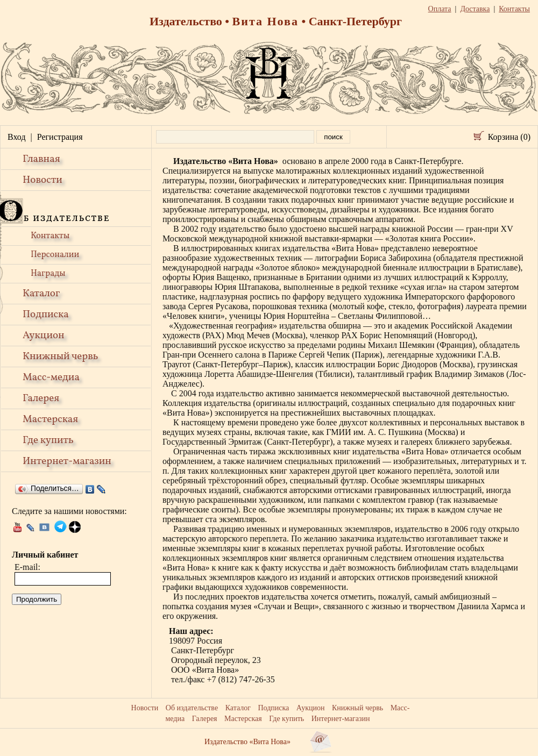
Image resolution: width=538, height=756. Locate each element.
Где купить (48, 440)
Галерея (41, 398)
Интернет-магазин (67, 461)
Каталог (41, 294)
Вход (17, 137)
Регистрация (60, 137)
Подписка (46, 315)
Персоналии (55, 255)
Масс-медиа (51, 377)
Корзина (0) (509, 137)
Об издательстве (192, 708)
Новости (43, 180)
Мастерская (50, 419)
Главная (41, 159)
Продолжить (37, 599)
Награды (48, 274)
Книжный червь (60, 356)
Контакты (50, 236)
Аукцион (44, 336)
